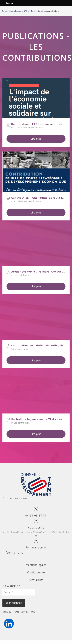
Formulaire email (36, 547)
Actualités (18, 201)
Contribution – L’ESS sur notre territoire (39, 124)
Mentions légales (36, 565)
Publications (37, 128)
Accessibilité (36, 580)
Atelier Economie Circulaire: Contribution (40, 272)
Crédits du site (36, 572)
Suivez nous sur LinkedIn (21, 612)
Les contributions (22, 128)
